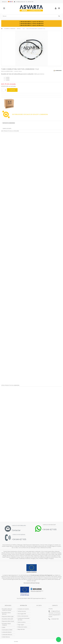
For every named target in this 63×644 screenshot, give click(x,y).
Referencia (4, 71)
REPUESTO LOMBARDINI (9, 123)
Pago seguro (21, 625)
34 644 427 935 (55, 619)
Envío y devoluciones (23, 616)
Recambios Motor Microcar (6, 613)
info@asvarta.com (20, 2)
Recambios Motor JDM (8, 619)
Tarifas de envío (7, 128)
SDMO (4, 627)
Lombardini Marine (7, 632)
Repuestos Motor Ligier (8, 616)
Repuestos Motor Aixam (8, 621)
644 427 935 (30, 2)
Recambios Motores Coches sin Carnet (7, 610)
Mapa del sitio (21, 629)
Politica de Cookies (22, 627)
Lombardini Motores (7, 635)
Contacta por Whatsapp (49, 525)
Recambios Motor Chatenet (6, 624)
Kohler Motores (6, 637)
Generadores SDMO (7, 630)
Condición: (16, 71)
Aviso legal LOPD (22, 614)
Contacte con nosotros (23, 609)
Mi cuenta (39, 605)
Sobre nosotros (22, 622)
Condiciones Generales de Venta (24, 619)
